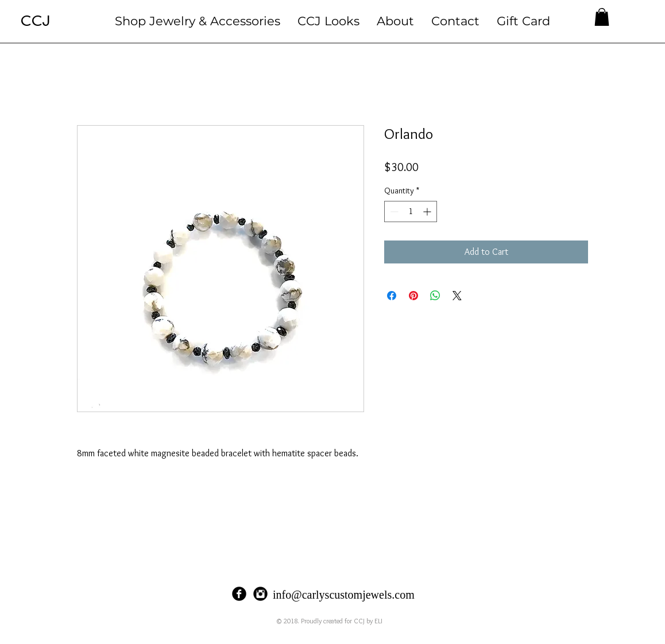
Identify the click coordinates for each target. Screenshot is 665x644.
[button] (198, 21)
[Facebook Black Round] (239, 594)
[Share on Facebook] (392, 296)
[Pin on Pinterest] (413, 296)
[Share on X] (457, 296)
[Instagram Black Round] (260, 594)
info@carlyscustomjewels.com (344, 595)
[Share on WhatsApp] (435, 296)
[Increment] (428, 212)
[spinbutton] (411, 212)
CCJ (35, 21)
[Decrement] (393, 212)
